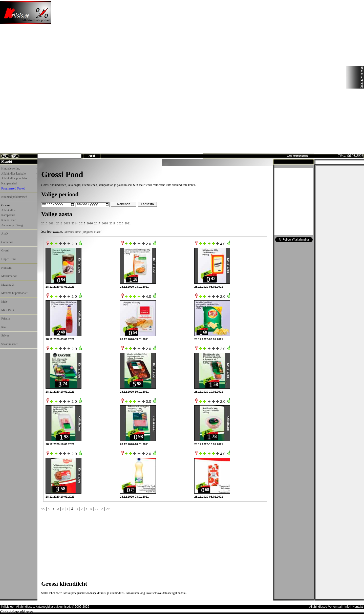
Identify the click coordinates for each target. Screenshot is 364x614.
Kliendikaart (9, 220)
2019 (113, 223)
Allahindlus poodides (19, 178)
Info (347, 606)
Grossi (5, 250)
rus (14, 156)
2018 (105, 223)
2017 (97, 223)
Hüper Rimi (8, 259)
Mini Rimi (8, 310)
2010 (44, 223)
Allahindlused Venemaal (325, 606)
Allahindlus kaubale (19, 174)
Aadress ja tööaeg (12, 225)
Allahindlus (8, 210)
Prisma (5, 319)
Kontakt (358, 606)
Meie (4, 302)
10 (97, 509)
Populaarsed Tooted (13, 188)
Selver (5, 335)
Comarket (7, 242)
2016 (90, 223)
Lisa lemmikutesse (298, 156)
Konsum (6, 268)
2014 (75, 223)
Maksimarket (9, 276)
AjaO (5, 234)
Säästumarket (9, 344)
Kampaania (8, 215)
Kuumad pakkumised (14, 197)
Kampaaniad (9, 183)
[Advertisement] (178, 77)
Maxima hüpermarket (14, 293)
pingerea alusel (92, 232)
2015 (82, 223)
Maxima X (8, 285)
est (4, 156)
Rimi (4, 327)
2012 (59, 223)
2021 (128, 223)
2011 (52, 223)
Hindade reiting (19, 168)
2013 (67, 223)
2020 (120, 223)
